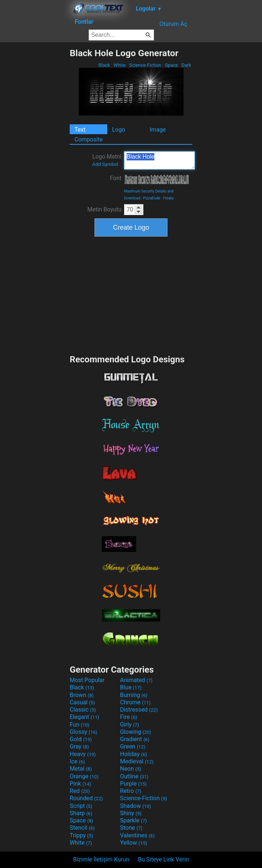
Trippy (81, 835)
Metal (81, 769)
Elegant (84, 717)
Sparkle (133, 820)
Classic (83, 710)
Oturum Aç (173, 24)
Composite (89, 139)
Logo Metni (107, 160)
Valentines (137, 835)
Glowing (136, 732)
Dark (186, 65)
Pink (80, 784)
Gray (79, 746)
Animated (136, 680)
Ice (77, 761)
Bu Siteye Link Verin (163, 859)
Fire (129, 717)
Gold (81, 739)
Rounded (86, 798)
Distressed (139, 710)
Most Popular (87, 680)
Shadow (136, 806)
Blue (131, 687)
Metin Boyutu (104, 209)
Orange (84, 776)
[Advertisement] (35, 157)
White (120, 65)
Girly (130, 725)
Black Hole (159, 160)
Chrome (135, 702)
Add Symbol (105, 164)
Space (171, 65)
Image (158, 130)
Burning (134, 695)
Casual (82, 702)
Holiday (134, 754)
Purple (133, 784)
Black (104, 65)
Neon (131, 769)
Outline (134, 776)
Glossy (84, 732)
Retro (131, 791)
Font (116, 178)
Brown (82, 695)
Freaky (168, 198)
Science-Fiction (145, 65)
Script (81, 806)
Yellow (134, 843)
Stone (131, 828)
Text (80, 130)
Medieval (137, 761)
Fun (80, 725)
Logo (119, 130)
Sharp (81, 813)
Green (133, 746)
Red (80, 791)
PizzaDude (152, 198)
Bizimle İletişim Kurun (101, 859)
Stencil (82, 828)
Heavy (83, 754)
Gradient (135, 739)
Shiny (131, 813)
